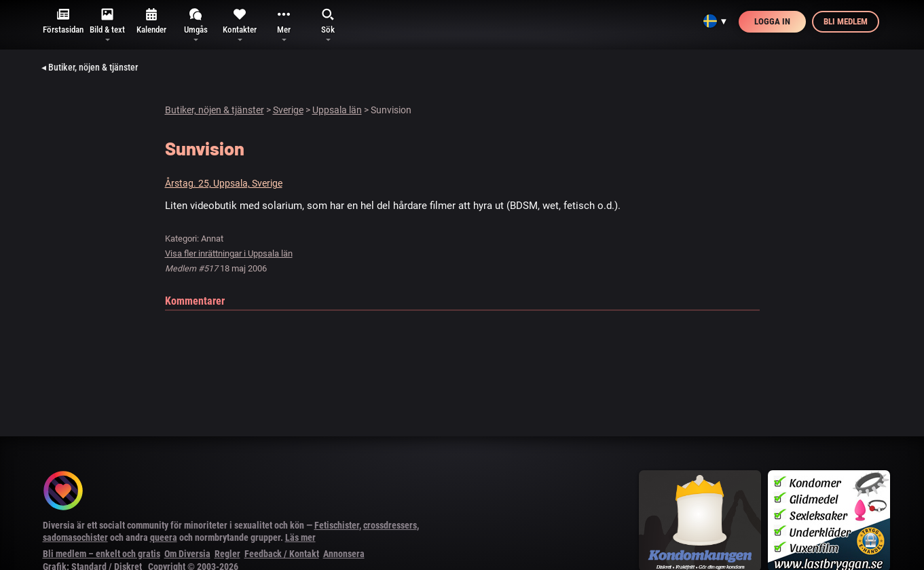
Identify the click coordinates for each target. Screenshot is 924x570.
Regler (227, 554)
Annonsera (344, 554)
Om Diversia (187, 554)
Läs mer (300, 537)
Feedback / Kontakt (282, 554)
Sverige (288, 110)
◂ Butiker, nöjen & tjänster (90, 67)
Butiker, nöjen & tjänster (215, 110)
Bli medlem (846, 21)
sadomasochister (75, 537)
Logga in (772, 21)
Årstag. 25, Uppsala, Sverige (224, 183)
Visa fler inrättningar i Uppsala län (229, 253)
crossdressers (390, 525)
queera (164, 537)
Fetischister (337, 525)
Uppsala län (337, 110)
